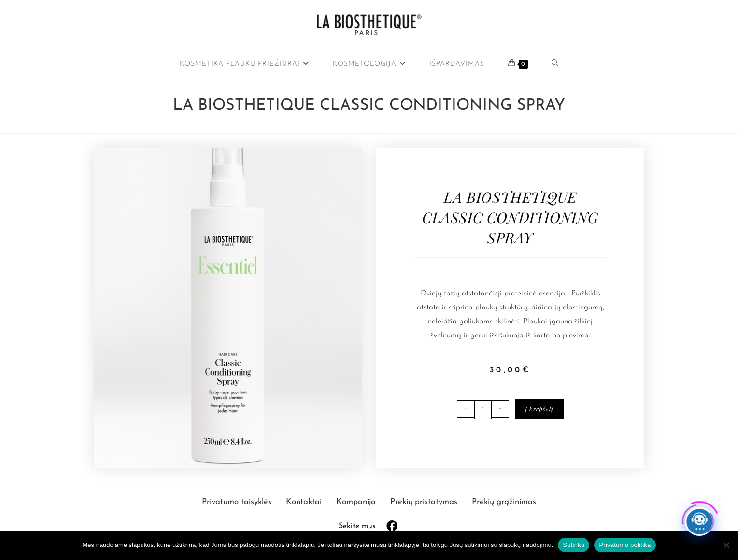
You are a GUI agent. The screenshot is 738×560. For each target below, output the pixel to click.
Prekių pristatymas (425, 502)
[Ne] (726, 545)
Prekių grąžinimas (504, 502)
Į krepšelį (539, 409)
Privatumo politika (625, 545)
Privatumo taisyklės (238, 502)
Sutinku (574, 545)
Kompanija (357, 502)
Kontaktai (305, 502)
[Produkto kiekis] (483, 410)
